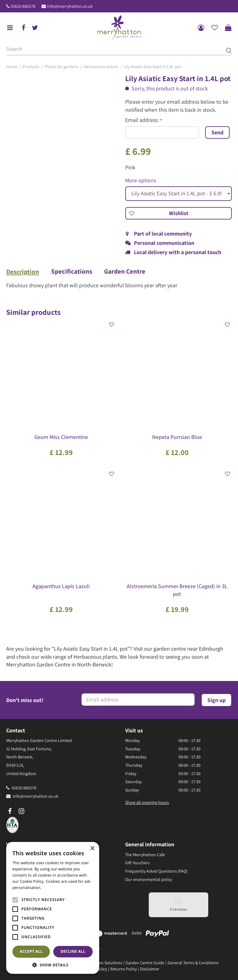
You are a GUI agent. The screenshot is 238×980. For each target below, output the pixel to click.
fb (24, 28)
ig (21, 811)
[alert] (53, 908)
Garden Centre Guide (145, 963)
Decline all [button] (73, 951)
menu (10, 28)
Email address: (144, 120)
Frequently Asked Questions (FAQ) (156, 871)
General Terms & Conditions (193, 963)
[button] (53, 965)
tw (35, 28)
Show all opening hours (147, 802)
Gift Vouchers (137, 863)
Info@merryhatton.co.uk (70, 6)
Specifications (72, 271)
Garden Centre (125, 271)
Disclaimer (150, 969)
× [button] (92, 849)
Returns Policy (123, 969)
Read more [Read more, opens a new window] (53, 888)
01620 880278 (23, 6)
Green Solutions (107, 963)
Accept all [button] (31, 951)
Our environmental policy (149, 879)
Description (23, 272)
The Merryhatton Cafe (145, 854)
